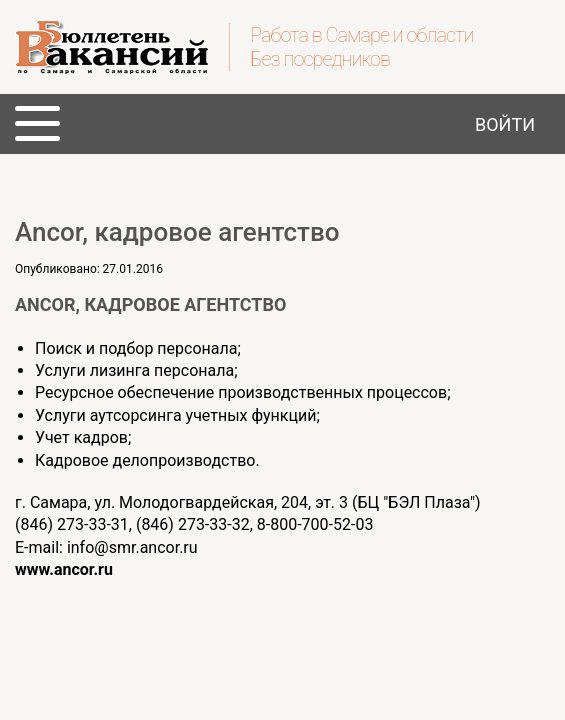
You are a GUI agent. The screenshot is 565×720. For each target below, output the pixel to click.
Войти (505, 124)
